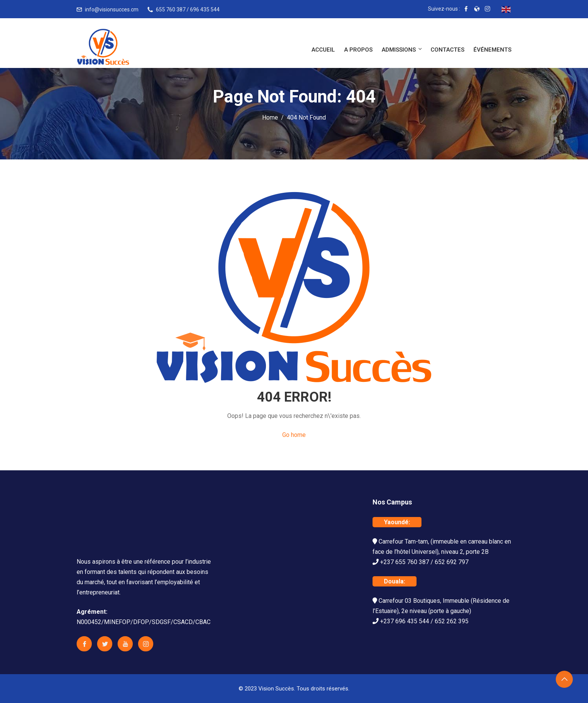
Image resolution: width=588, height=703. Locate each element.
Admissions (402, 50)
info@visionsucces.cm (112, 9)
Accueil (323, 50)
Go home (294, 435)
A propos (358, 50)
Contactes (447, 50)
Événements (492, 50)
